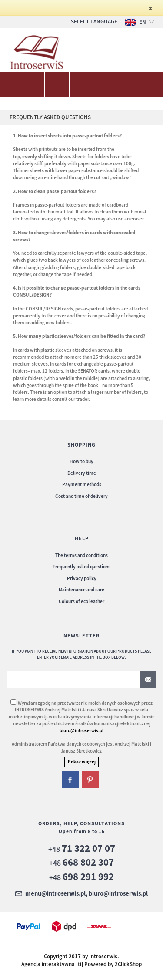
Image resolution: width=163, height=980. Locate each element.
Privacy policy (82, 578)
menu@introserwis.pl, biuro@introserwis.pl (86, 894)
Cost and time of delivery (81, 496)
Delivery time (82, 473)
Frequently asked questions (81, 567)
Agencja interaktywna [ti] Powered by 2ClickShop (81, 964)
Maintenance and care (81, 590)
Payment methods (82, 484)
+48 (82, 849)
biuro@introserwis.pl (81, 730)
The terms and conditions (81, 555)
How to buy (81, 461)
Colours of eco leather (81, 601)
